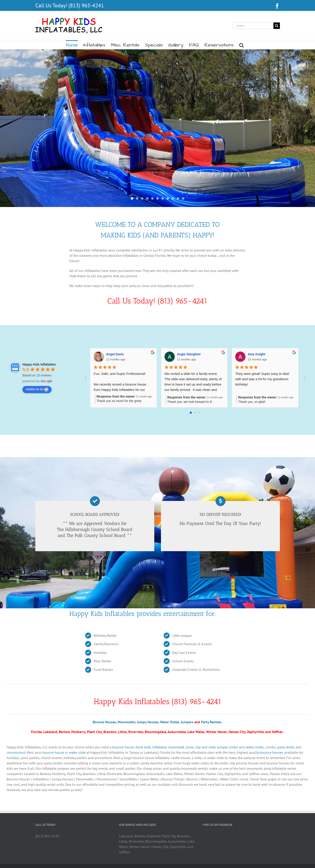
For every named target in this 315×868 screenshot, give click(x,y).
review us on (37, 389)
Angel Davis (115, 354)
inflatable (160, 747)
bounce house (123, 747)
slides (234, 747)
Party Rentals (211, 722)
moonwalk (176, 747)
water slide (77, 752)
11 (183, 198)
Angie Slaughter (189, 354)
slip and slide (205, 747)
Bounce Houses (104, 722)
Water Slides (170, 722)
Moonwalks (126, 722)
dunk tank (143, 747)
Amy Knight (256, 354)
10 (178, 198)
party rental (286, 747)
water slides (255, 747)
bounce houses (272, 752)
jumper (222, 747)
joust (190, 747)
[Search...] (253, 26)
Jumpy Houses (148, 722)
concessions (16, 752)
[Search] (277, 26)
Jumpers (187, 722)
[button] (241, 45)
